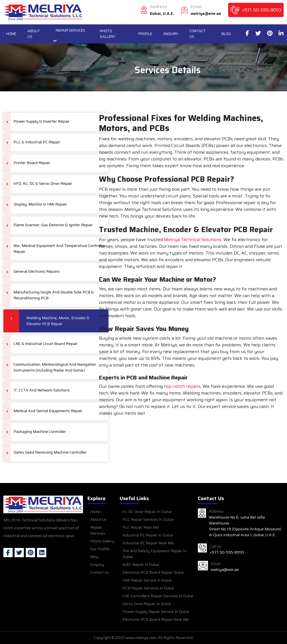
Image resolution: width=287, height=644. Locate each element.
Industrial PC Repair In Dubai (148, 535)
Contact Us (198, 34)
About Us (34, 34)
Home (11, 34)
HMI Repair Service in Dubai (147, 580)
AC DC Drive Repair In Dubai (147, 512)
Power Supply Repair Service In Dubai (156, 612)
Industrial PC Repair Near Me (148, 543)
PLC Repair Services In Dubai (148, 519)
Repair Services (70, 30)
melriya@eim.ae (206, 14)
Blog (226, 34)
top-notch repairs (182, 386)
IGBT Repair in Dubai (141, 564)
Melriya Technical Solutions (193, 240)
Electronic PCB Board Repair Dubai (153, 572)
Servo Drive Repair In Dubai (147, 604)
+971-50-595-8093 (262, 10)
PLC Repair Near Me (141, 527)
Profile (145, 34)
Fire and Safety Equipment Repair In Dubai (154, 554)
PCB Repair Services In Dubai (148, 588)
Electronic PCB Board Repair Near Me (156, 619)
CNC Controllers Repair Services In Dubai (158, 596)
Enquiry (171, 34)
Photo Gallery (107, 34)
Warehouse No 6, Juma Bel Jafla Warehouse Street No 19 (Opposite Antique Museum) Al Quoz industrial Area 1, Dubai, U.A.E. (245, 526)
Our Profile (100, 549)
